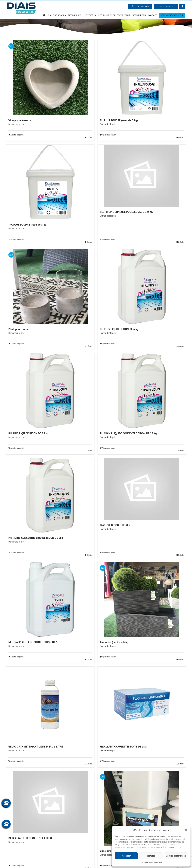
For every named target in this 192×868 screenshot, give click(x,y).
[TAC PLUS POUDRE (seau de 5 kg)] (50, 182)
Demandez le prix (16, 124)
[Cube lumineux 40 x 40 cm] (142, 808)
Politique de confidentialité (151, 862)
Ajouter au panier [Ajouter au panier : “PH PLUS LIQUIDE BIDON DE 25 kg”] (17, 448)
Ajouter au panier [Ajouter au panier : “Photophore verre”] (17, 344)
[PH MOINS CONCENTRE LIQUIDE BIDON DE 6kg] (50, 495)
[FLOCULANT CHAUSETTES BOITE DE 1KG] (142, 704)
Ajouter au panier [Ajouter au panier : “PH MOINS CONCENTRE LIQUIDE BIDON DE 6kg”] (17, 552)
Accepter (126, 856)
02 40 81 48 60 (140, 6)
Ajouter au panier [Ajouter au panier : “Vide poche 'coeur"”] (17, 135)
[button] (186, 830)
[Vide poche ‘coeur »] (50, 78)
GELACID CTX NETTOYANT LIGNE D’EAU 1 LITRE (36, 747)
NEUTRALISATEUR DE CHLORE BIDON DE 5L (34, 642)
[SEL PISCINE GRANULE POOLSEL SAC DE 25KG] (142, 176)
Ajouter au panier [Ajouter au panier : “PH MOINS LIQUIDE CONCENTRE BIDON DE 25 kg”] (109, 448)
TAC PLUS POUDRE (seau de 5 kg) (28, 225)
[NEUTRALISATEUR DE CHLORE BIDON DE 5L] (50, 600)
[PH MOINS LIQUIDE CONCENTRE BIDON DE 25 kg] (142, 391)
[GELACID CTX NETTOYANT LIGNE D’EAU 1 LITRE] (50, 704)
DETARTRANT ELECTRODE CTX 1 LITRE (30, 838)
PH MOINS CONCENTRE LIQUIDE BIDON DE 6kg (36, 538)
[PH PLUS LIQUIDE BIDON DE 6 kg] (142, 287)
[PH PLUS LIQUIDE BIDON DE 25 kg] (50, 391)
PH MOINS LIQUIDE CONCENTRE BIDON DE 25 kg (128, 433)
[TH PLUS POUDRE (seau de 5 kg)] (142, 78)
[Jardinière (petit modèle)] (142, 600)
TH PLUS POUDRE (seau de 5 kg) (119, 120)
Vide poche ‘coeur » (20, 120)
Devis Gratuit (166, 6)
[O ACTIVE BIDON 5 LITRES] (142, 489)
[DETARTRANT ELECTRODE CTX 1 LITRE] (50, 802)
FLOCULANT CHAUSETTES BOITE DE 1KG (123, 747)
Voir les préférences (176, 856)
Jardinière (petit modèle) (114, 642)
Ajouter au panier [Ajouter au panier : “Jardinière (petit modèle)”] (109, 657)
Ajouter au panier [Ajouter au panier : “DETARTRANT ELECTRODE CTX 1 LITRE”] (17, 866)
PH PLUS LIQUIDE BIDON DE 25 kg (28, 433)
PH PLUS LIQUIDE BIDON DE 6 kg (119, 329)
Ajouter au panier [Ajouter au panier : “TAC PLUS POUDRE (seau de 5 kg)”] (17, 239)
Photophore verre (19, 329)
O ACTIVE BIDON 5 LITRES (115, 525)
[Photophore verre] (50, 287)
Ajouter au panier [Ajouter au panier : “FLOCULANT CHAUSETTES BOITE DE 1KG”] (109, 761)
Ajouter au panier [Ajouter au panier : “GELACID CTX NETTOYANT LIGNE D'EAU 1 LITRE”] (17, 761)
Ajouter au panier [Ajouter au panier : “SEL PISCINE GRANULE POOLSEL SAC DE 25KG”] (109, 239)
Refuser (151, 856)
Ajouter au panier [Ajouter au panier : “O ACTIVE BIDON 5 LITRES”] (109, 552)
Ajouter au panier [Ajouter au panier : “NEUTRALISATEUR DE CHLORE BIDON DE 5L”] (17, 657)
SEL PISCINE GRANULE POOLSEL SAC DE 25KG (126, 212)
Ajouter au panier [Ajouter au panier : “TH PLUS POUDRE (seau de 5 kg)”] (109, 135)
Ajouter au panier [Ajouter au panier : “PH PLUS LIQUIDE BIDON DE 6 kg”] (109, 344)
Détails (89, 138)
